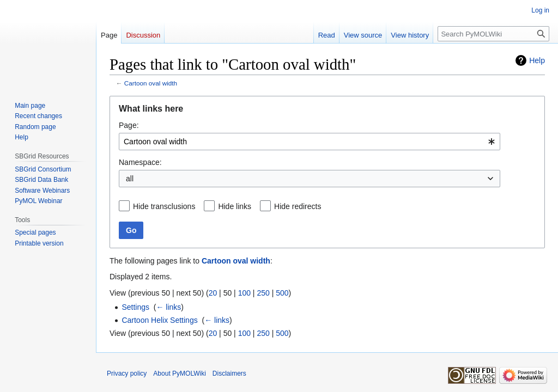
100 (244, 293)
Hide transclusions (164, 206)
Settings (135, 307)
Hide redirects (298, 206)
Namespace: (140, 162)
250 (263, 293)
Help (537, 60)
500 (282, 293)
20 (213, 293)
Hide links (235, 206)
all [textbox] (130, 179)
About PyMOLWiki (179, 373)
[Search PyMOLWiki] (493, 34)
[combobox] (310, 142)
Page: (129, 125)
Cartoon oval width (151, 83)
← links (168, 307)
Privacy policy (127, 373)
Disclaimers (229, 373)
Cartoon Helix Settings (159, 320)
